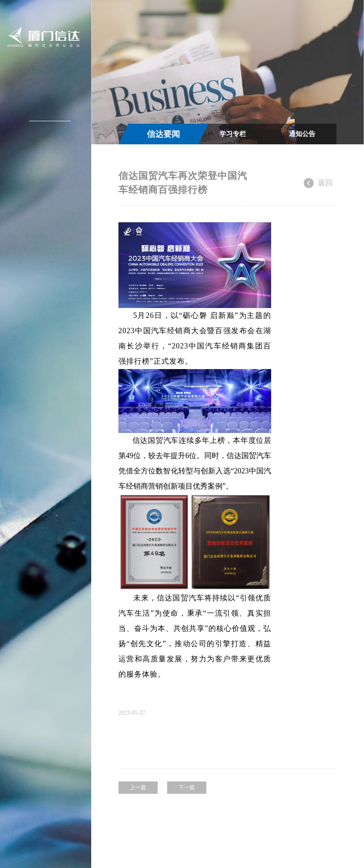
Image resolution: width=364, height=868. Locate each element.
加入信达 (47, 169)
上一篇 (138, 787)
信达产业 (47, 132)
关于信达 (47, 95)
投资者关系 (46, 151)
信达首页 (47, 77)
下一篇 (187, 787)
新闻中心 (47, 114)
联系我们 (47, 188)
